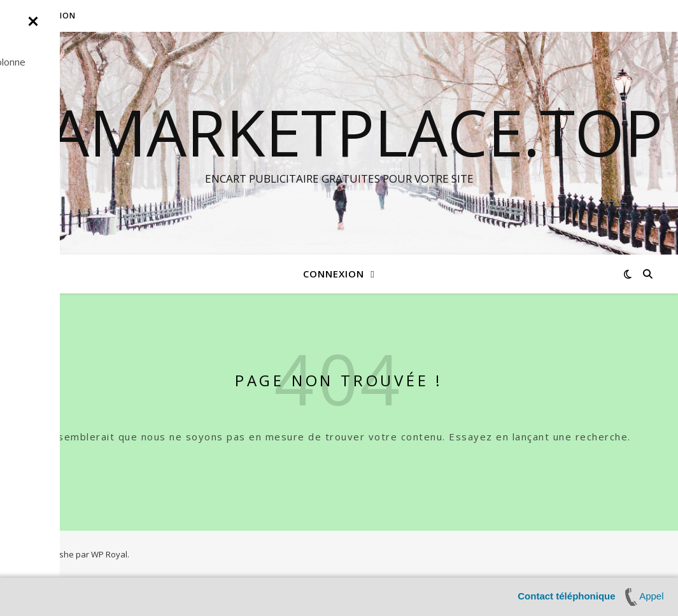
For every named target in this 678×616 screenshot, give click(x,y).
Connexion (51, 16)
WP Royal (109, 554)
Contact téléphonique (566, 596)
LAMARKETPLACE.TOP (339, 132)
